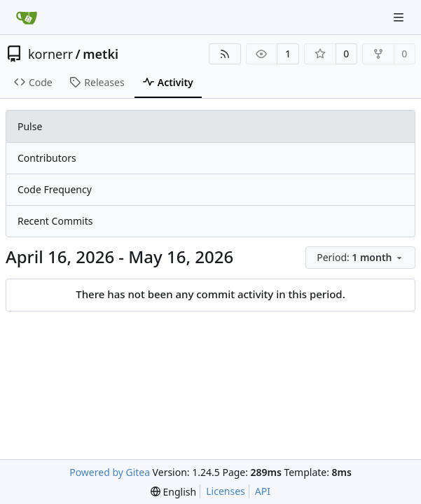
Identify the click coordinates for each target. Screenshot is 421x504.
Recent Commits (55, 221)
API (263, 491)
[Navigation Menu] (400, 17)
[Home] (27, 17)
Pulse (30, 126)
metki (101, 54)
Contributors (47, 158)
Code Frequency (55, 189)
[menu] (360, 258)
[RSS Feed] (225, 54)
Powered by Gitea (110, 472)
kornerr (50, 54)
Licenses (226, 491)
